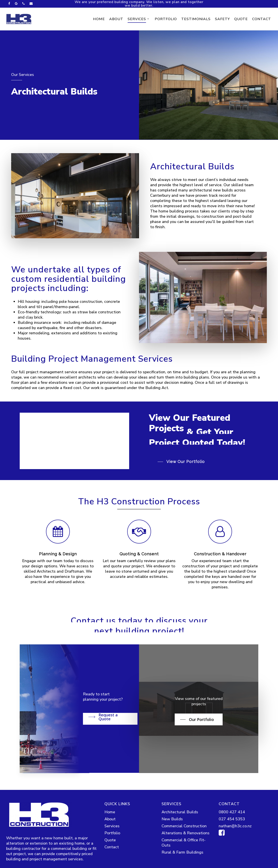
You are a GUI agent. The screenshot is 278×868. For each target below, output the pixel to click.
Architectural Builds (180, 847)
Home (110, 847)
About (110, 854)
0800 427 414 (232, 847)
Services (112, 861)
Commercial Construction (184, 861)
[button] (182, 493)
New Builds (172, 854)
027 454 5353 (232, 854)
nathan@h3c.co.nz (235, 861)
